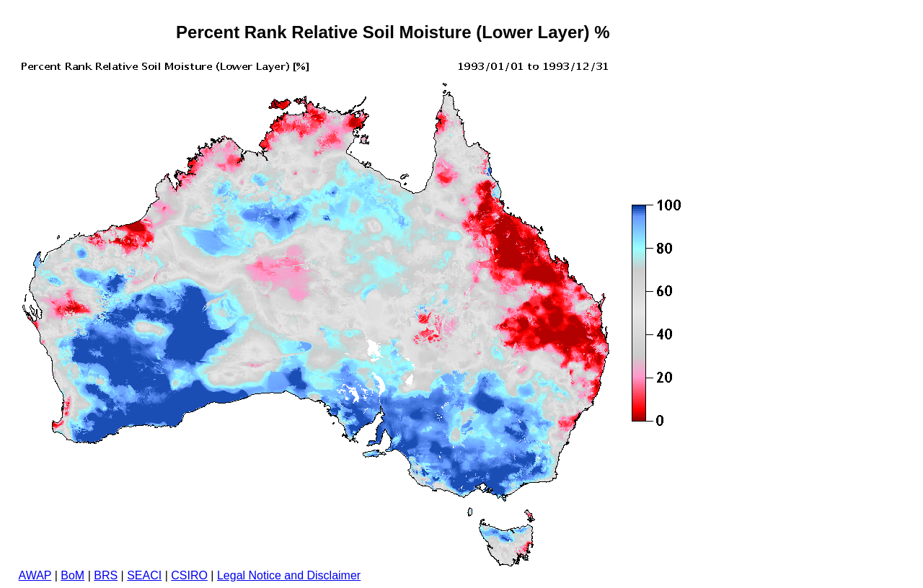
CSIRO (189, 575)
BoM (72, 575)
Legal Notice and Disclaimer (289, 575)
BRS (106, 575)
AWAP (35, 575)
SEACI (144, 575)
